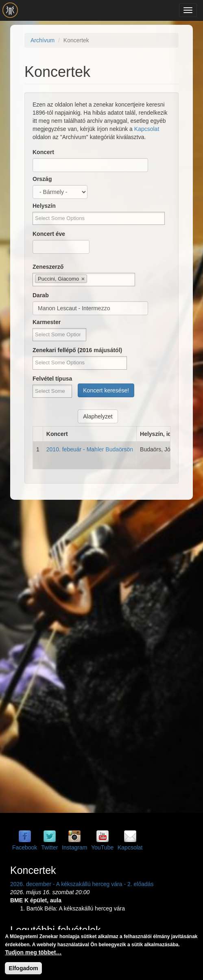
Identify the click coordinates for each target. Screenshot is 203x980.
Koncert (43, 152)
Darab (41, 295)
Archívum (43, 40)
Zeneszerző (48, 267)
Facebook (25, 847)
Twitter (49, 847)
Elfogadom (23, 968)
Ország (42, 179)
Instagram (74, 847)
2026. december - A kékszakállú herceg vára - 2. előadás (82, 884)
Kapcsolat (147, 129)
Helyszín (44, 206)
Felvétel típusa (52, 379)
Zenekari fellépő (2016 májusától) (77, 350)
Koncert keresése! (106, 390)
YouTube (102, 847)
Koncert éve (49, 234)
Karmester (47, 322)
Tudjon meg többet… (33, 952)
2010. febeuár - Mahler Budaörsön (90, 449)
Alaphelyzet (98, 416)
